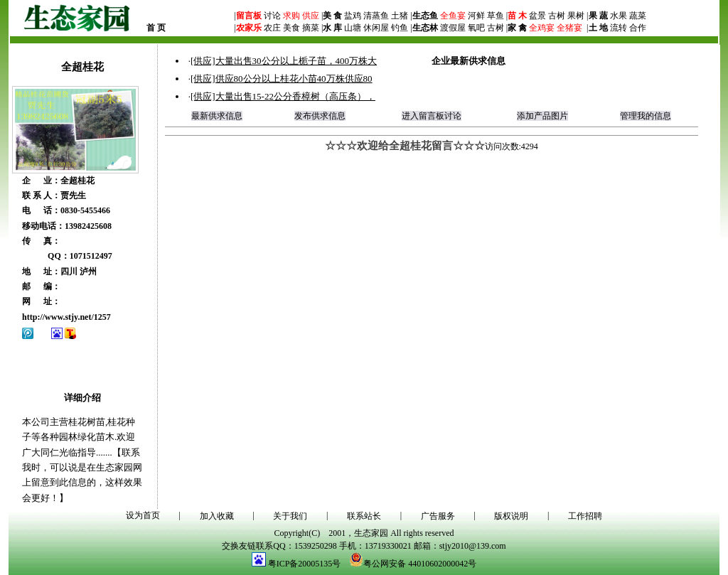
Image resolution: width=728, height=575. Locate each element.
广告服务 (438, 516)
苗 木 (517, 16)
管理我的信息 (646, 116)
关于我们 (290, 516)
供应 (310, 16)
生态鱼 (425, 16)
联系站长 (364, 516)
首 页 (156, 28)
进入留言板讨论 (432, 116)
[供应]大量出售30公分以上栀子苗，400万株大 (284, 61)
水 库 (332, 28)
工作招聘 (585, 516)
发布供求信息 (320, 116)
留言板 (249, 16)
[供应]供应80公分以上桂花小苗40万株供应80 (282, 79)
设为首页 (143, 515)
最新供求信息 (217, 116)
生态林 (425, 28)
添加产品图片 (542, 116)
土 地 (598, 28)
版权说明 (511, 516)
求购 (290, 16)
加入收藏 (217, 516)
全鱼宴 (453, 16)
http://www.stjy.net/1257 (66, 317)
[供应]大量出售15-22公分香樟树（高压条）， (283, 96)
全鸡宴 (542, 28)
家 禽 (517, 28)
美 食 (332, 16)
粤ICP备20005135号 (305, 564)
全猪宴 (569, 28)
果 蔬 (598, 16)
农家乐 (249, 28)
